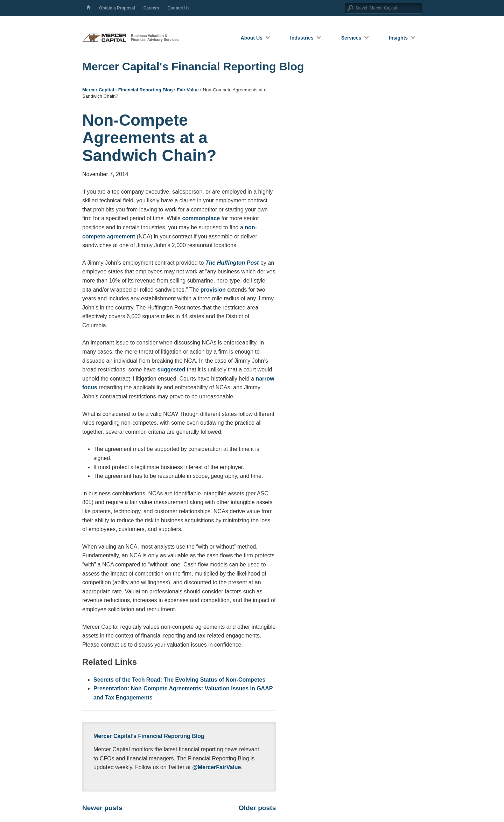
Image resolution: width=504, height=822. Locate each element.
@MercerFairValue (216, 767)
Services (351, 38)
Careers (151, 8)
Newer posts (102, 808)
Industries (302, 38)
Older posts (257, 808)
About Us (252, 38)
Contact (178, 8)
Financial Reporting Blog (146, 90)
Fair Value (188, 90)
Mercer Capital (98, 90)
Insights (398, 38)
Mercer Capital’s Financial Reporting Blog (149, 736)
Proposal (117, 8)
